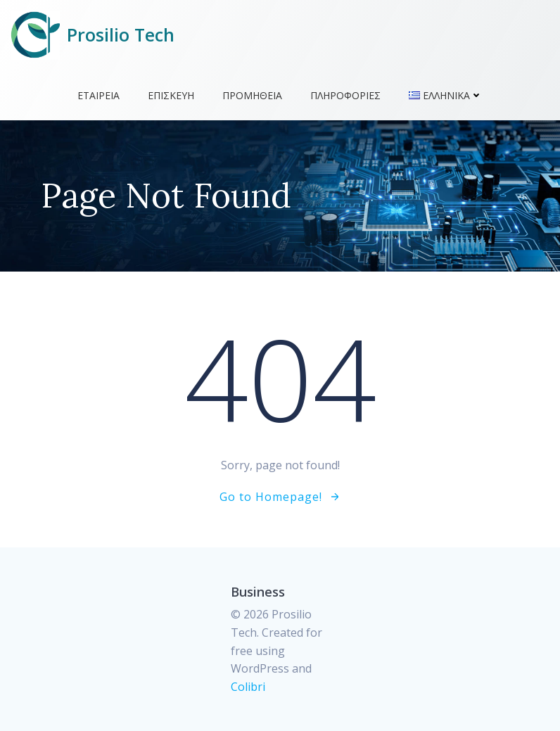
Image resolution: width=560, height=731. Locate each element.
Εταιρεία (98, 95)
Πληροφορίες (345, 95)
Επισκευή (171, 95)
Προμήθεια (252, 95)
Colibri (248, 687)
